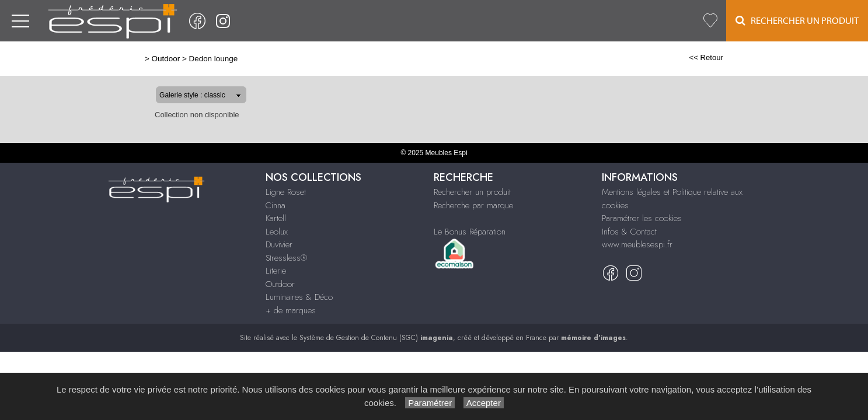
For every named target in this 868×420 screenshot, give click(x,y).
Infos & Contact (629, 232)
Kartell (276, 218)
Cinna (276, 205)
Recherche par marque (473, 205)
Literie (276, 271)
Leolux (277, 232)
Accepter (484, 403)
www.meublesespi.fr (637, 244)
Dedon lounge (176, 59)
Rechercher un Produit (797, 21)
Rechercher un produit (472, 192)
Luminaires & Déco (299, 297)
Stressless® (286, 258)
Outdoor (128, 59)
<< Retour (744, 57)
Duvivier (279, 244)
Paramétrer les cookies (642, 218)
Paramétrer (430, 403)
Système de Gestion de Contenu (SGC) (376, 338)
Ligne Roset (286, 192)
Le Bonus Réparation (470, 232)
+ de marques (291, 310)
